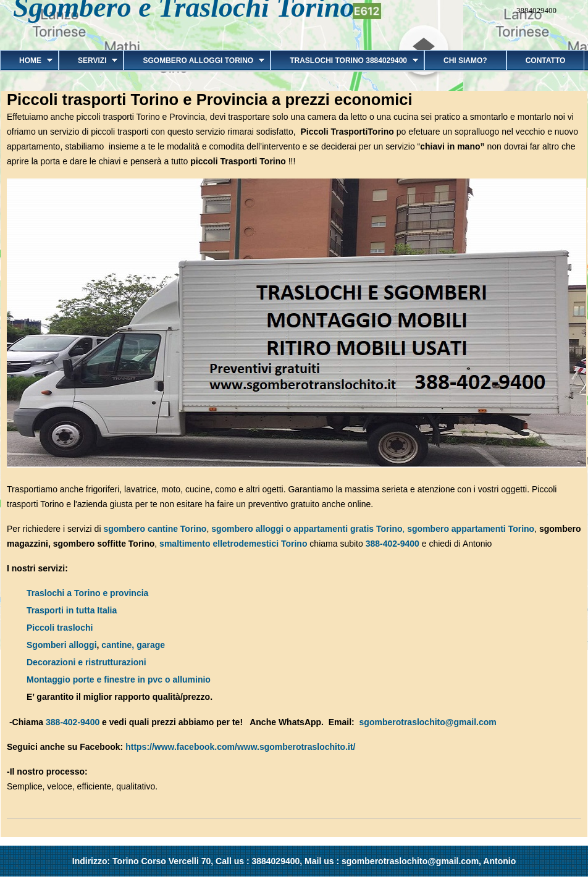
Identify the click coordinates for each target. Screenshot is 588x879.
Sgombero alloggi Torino (194, 61)
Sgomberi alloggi (62, 645)
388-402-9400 (393, 544)
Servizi (88, 61)
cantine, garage (133, 645)
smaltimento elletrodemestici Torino (233, 544)
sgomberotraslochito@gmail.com (428, 722)
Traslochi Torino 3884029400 (344, 61)
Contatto (546, 61)
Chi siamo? (465, 61)
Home (26, 61)
